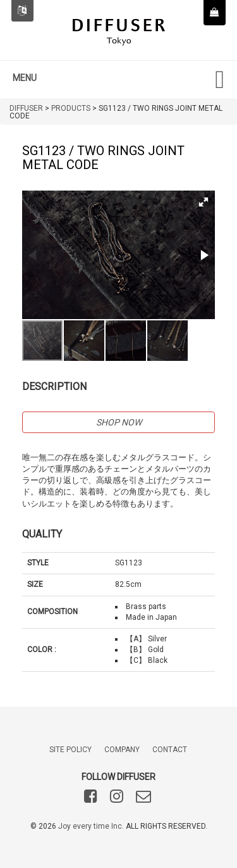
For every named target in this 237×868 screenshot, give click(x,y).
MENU (25, 78)
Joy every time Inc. (91, 826)
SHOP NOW (119, 422)
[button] (204, 202)
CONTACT (170, 750)
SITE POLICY (70, 750)
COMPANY (122, 750)
